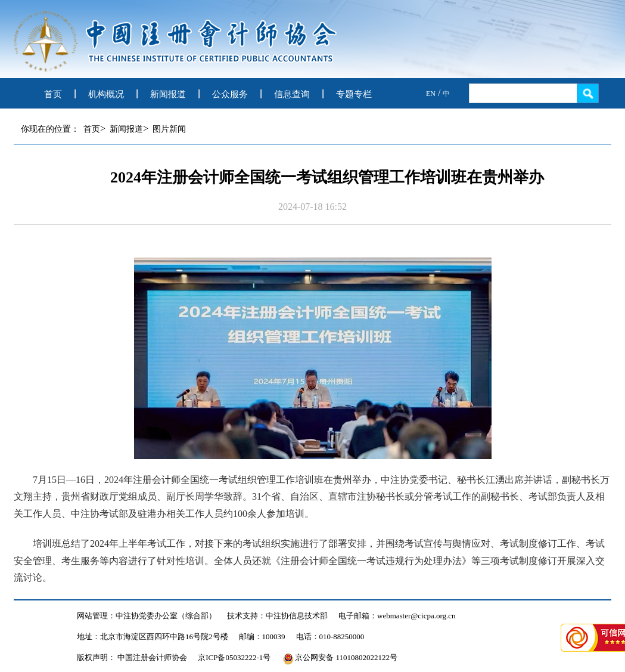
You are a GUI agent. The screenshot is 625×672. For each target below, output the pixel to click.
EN (431, 94)
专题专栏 (354, 94)
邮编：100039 (262, 637)
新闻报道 (168, 94)
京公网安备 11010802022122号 (340, 657)
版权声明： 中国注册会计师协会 (132, 657)
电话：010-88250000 (330, 637)
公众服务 (230, 94)
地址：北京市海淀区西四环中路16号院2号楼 (153, 637)
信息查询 (292, 94)
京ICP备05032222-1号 (234, 657)
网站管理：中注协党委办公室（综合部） (147, 616)
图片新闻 (169, 129)
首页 (53, 94)
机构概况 (106, 94)
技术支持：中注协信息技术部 (277, 616)
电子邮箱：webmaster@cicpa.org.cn (397, 616)
